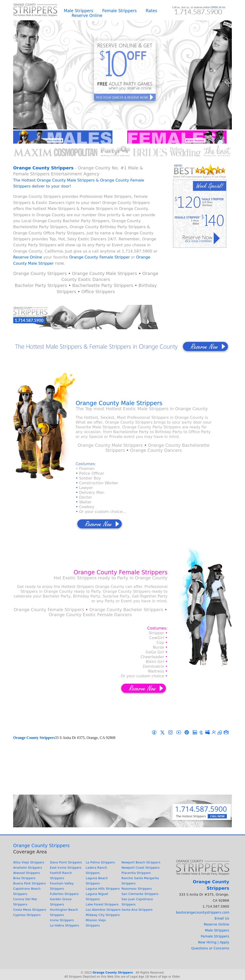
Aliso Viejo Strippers (29, 862)
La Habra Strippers (65, 925)
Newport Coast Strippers (141, 868)
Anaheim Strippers (28, 868)
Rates (151, 11)
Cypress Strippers (27, 915)
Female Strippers (119, 11)
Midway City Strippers (103, 915)
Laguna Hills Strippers (103, 889)
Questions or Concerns (210, 948)
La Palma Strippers (100, 862)
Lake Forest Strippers (102, 904)
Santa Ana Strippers (137, 910)
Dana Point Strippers (66, 862)
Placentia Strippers (136, 873)
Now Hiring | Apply (214, 942)
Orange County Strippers (43, 168)
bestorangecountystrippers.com (203, 912)
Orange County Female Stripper (99, 257)
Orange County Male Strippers (66, 180)
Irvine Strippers (62, 920)
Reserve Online (87, 16)
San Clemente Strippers (140, 894)
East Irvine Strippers (66, 868)
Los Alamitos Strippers (103, 910)
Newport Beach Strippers (141, 862)
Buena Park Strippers (30, 883)
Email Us (222, 918)
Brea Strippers (24, 878)
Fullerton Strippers (64, 894)
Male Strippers (79, 11)
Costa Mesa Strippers (30, 910)
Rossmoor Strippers (137, 889)
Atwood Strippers (27, 873)
